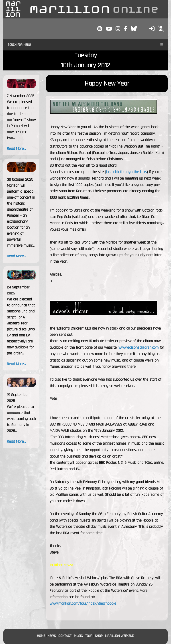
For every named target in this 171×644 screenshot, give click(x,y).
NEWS (52, 636)
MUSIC (78, 636)
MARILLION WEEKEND (120, 636)
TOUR (89, 636)
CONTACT (65, 636)
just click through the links (126, 172)
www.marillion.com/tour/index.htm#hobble (83, 603)
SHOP (99, 636)
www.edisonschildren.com (138, 347)
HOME (41, 636)
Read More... (16, 149)
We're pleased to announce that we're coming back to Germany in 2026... (21, 419)
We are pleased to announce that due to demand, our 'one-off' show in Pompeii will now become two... (21, 120)
